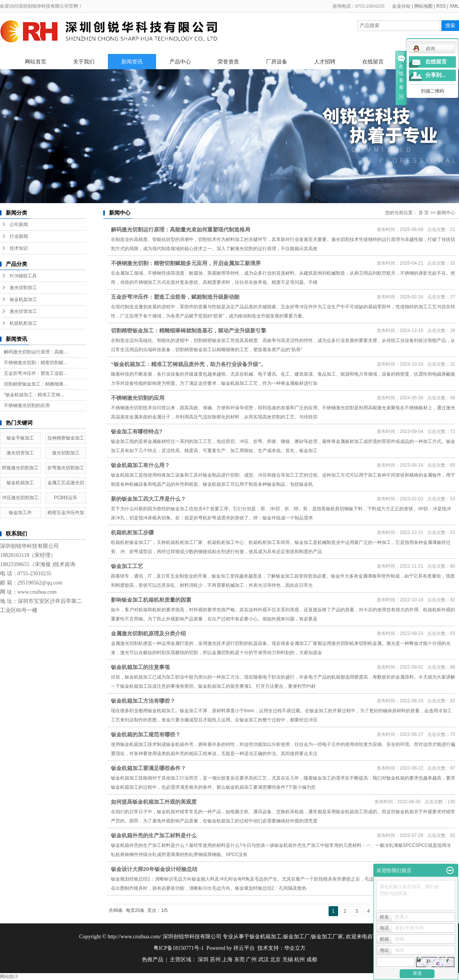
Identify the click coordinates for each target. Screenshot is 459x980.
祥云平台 (244, 948)
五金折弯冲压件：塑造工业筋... (36, 373)
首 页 (424, 213)
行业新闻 (19, 236)
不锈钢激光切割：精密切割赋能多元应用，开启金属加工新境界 (186, 263)
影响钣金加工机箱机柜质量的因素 (151, 600)
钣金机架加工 (23, 300)
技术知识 (19, 248)
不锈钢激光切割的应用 (27, 405)
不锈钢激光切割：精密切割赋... (36, 363)
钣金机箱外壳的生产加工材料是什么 (154, 835)
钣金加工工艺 (127, 566)
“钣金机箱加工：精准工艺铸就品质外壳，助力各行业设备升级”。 (189, 364)
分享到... (435, 75)
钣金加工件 (20, 513)
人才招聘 (325, 62)
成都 (312, 960)
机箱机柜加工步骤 (132, 532)
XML (454, 6)
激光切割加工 (23, 288)
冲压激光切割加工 (20, 498)
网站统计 (9, 977)
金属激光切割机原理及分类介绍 (148, 633)
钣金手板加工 (20, 438)
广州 (251, 960)
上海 (227, 960)
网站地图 (423, 6)
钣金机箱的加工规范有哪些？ (146, 734)
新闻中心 (446, 213)
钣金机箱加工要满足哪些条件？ (148, 768)
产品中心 (180, 62)
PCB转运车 (66, 498)
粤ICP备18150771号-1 (178, 948)
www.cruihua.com (37, 592)
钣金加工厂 (296, 937)
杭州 (299, 960)
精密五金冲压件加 (66, 513)
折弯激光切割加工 (66, 468)
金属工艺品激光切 (66, 483)
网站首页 (36, 62)
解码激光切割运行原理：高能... (36, 352)
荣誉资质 (228, 62)
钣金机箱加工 (20, 483)
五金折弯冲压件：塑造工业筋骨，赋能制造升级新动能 (175, 297)
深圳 (203, 960)
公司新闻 (19, 225)
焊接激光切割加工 (20, 468)
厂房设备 (277, 62)
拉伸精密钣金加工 (66, 438)
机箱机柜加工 (23, 323)
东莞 (239, 960)
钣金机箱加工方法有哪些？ (143, 701)
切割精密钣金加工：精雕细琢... (36, 384)
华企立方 (295, 948)
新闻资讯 (132, 62)
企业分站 (401, 6)
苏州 (215, 960)
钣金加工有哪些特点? (137, 431)
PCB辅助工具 (23, 276)
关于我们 (84, 62)
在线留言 (373, 62)
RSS (441, 6)
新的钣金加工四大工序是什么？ (148, 499)
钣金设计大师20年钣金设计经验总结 (154, 869)
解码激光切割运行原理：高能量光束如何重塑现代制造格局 (181, 230)
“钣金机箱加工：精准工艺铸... (34, 395)
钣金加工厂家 (327, 937)
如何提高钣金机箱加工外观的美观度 (154, 802)
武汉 (264, 960)
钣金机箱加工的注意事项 (140, 667)
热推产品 (153, 960)
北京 (275, 960)
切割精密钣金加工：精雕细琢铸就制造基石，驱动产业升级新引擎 (189, 330)
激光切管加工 (23, 311)
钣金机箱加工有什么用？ (140, 465)
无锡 (288, 960)
